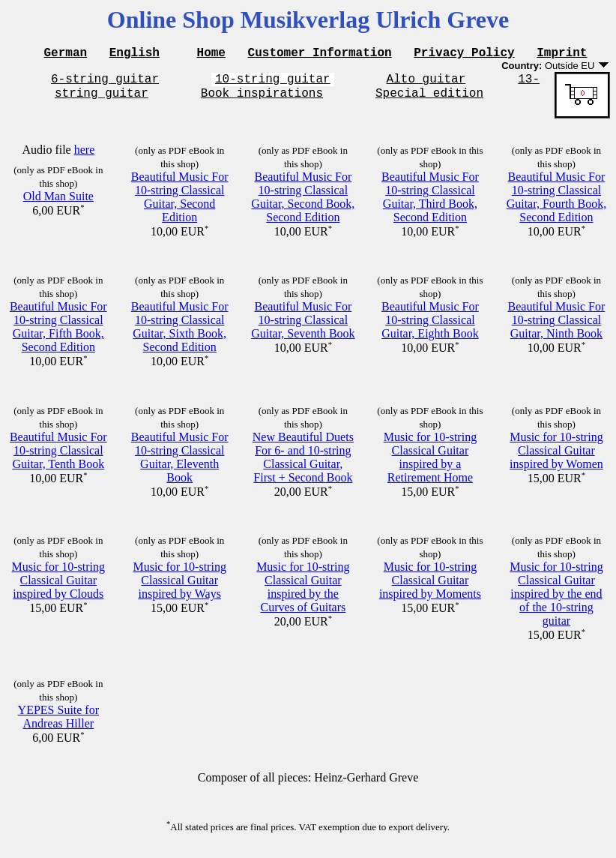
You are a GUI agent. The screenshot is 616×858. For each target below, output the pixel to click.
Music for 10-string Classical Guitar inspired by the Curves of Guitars (303, 594)
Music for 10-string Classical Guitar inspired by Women (556, 457)
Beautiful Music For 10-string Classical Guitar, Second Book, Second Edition (303, 204)
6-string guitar (105, 82)
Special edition (429, 99)
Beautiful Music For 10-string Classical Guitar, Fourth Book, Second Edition (557, 204)
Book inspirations (262, 99)
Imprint (562, 54)
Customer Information (320, 54)
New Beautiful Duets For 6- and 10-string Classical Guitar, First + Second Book (303, 464)
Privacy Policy (464, 54)
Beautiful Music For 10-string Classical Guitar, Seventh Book (303, 327)
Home (211, 54)
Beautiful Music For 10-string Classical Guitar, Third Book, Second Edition (430, 204)
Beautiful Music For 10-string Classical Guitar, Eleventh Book (180, 464)
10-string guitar (273, 82)
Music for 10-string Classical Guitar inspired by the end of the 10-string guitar (556, 600)
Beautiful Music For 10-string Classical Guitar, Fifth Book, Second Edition (58, 333)
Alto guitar (426, 82)
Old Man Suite (58, 203)
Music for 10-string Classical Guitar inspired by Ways (179, 587)
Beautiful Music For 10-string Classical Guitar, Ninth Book (557, 327)
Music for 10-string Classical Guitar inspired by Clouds (58, 587)
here (85, 156)
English (135, 54)
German (66, 54)
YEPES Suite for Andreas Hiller (58, 723)
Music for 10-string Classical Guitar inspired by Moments (430, 587)
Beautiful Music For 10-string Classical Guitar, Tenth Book (58, 457)
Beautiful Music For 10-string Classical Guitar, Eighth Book (430, 327)
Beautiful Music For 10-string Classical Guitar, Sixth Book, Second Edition (180, 333)
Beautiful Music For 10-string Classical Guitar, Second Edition (180, 204)
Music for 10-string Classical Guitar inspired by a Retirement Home (430, 464)
